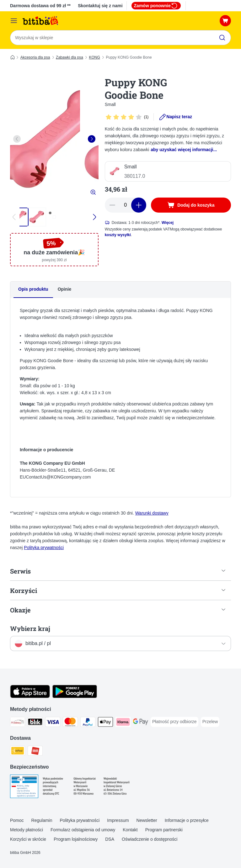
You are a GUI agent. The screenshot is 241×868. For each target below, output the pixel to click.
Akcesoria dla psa (35, 57)
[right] (92, 139)
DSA (110, 839)
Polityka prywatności (44, 548)
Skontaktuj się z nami (100, 6)
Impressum (118, 821)
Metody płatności (27, 830)
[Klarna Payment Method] (123, 723)
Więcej (168, 223)
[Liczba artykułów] (126, 205)
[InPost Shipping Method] (18, 752)
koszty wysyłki (118, 235)
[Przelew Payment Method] (210, 722)
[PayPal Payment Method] (88, 723)
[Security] (24, 788)
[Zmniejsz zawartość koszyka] (112, 205)
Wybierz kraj (30, 629)
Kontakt (130, 830)
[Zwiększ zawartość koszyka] (139, 205)
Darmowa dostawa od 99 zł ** (40, 6)
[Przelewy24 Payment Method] (18, 723)
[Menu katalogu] (14, 21)
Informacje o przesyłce (187, 821)
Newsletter (147, 821)
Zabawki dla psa (70, 57)
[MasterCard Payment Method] (70, 723)
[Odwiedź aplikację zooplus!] (30, 697)
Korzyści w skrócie (28, 839)
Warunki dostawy (152, 513)
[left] (17, 139)
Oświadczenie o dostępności (150, 839)
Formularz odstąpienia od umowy (83, 830)
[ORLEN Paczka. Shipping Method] (35, 752)
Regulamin (42, 821)
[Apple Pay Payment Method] (105, 723)
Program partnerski (164, 830)
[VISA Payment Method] (53, 723)
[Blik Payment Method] (35, 723)
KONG (95, 57)
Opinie (65, 289)
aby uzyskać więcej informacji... (184, 150)
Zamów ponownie (156, 6)
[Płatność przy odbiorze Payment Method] (174, 722)
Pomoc (17, 821)
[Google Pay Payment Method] (141, 723)
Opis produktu (33, 289)
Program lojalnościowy (76, 839)
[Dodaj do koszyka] (191, 205)
